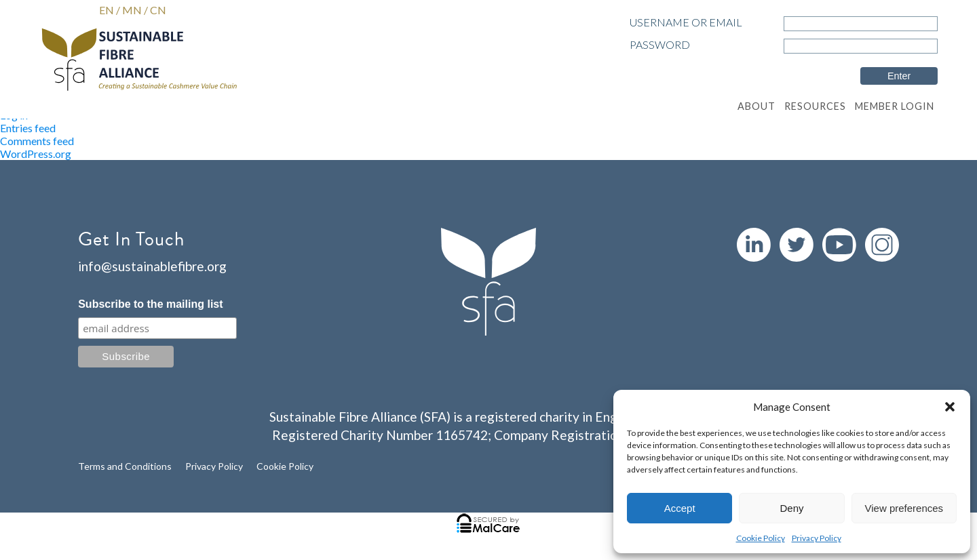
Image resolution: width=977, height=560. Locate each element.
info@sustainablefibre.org (152, 266)
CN (158, 10)
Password (660, 44)
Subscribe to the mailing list (150, 304)
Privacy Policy (817, 538)
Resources (815, 106)
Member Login (895, 106)
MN (132, 10)
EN (107, 10)
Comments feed (37, 141)
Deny (791, 508)
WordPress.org (36, 154)
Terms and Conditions (125, 466)
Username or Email (686, 22)
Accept (680, 508)
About (756, 106)
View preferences (904, 508)
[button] (950, 407)
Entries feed (28, 128)
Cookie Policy (761, 538)
